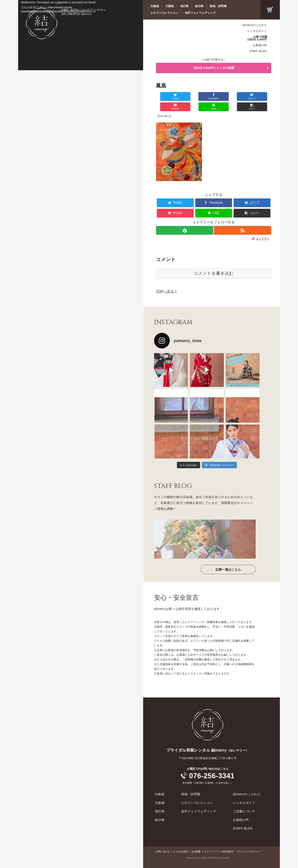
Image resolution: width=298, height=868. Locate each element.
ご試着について (244, 802)
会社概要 (196, 842)
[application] (81, 35)
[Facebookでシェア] (185, 97)
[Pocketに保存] (223, 97)
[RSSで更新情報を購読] (243, 221)
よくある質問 (181, 842)
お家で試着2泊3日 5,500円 (257, 38)
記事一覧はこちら (228, 560)
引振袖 (170, 6)
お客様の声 (260, 45)
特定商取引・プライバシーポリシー (241, 842)
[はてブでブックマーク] (204, 97)
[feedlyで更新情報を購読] (184, 221)
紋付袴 (199, 6)
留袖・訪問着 (218, 6)
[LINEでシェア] (242, 97)
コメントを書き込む (214, 263)
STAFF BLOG (258, 51)
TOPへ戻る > (166, 282)
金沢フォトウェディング (200, 13)
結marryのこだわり (255, 25)
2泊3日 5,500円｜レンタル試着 (214, 68)
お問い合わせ (163, 842)
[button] (261, 97)
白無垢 (155, 6)
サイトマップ (211, 842)
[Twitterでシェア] (166, 97)
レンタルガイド (257, 31)
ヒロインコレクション (165, 13)
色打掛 (184, 6)
